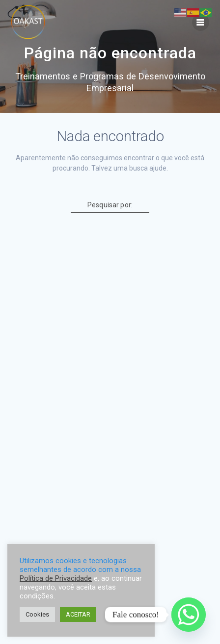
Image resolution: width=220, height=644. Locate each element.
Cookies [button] (37, 614)
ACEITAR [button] (78, 614)
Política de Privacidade (56, 578)
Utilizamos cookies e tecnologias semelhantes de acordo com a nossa (80, 565)
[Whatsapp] (189, 615)
